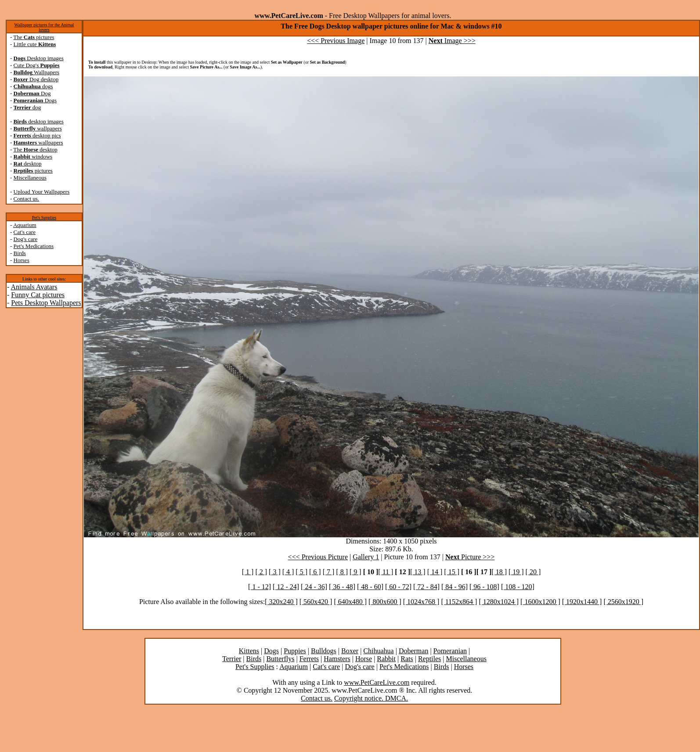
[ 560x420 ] (316, 602)
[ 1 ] (248, 572)
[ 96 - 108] (484, 587)
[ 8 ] (342, 572)
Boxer (350, 651)
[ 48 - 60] (370, 587)
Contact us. (27, 199)
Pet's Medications (34, 246)
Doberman (414, 651)
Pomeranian (450, 651)
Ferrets (309, 659)
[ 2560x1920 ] (623, 602)
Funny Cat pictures (38, 295)
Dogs (35, 100)
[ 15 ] (452, 572)
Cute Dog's (37, 65)
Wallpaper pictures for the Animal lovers (44, 27)
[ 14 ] (435, 572)
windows (33, 157)
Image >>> (452, 41)
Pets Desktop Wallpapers (46, 303)
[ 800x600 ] (385, 602)
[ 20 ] (533, 572)
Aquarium (25, 225)
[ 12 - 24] (286, 587)
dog (27, 107)
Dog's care (26, 239)
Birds (20, 253)
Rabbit (386, 659)
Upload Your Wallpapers (42, 192)
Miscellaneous (30, 178)
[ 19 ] (516, 572)
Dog (32, 93)
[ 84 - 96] (455, 587)
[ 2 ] (261, 572)
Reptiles (429, 659)
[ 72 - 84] (426, 587)
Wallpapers (37, 72)
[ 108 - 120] (518, 587)
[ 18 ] (499, 572)
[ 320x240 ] (281, 602)
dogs (33, 86)
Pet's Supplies (44, 218)
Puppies (295, 651)
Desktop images (39, 58)
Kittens (249, 651)
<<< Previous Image (336, 41)
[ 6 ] (315, 572)
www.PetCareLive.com (377, 682)
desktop (28, 164)
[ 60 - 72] (398, 587)
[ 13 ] (418, 572)
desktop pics (37, 135)
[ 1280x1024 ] (499, 602)
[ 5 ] (301, 572)
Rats (407, 659)
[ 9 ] (355, 572)
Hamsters (337, 659)
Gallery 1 (366, 557)
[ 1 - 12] (260, 587)
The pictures (34, 37)
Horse (364, 659)
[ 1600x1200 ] (540, 602)
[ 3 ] (275, 572)
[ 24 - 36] (314, 587)
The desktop (35, 149)
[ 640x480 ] (350, 602)
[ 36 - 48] (342, 587)
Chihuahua (378, 651)
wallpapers (38, 128)
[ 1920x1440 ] (582, 602)
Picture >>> (470, 557)
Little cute (35, 44)
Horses (22, 260)
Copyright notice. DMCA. (371, 698)
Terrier (232, 659)
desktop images (39, 121)
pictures (33, 171)
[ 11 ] (386, 572)
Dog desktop (36, 79)
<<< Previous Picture (318, 557)
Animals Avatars (34, 287)
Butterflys (280, 659)
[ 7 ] (329, 572)
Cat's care (25, 232)
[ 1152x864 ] (459, 602)
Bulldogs (324, 651)
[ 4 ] (288, 572)
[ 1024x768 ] (421, 602)
